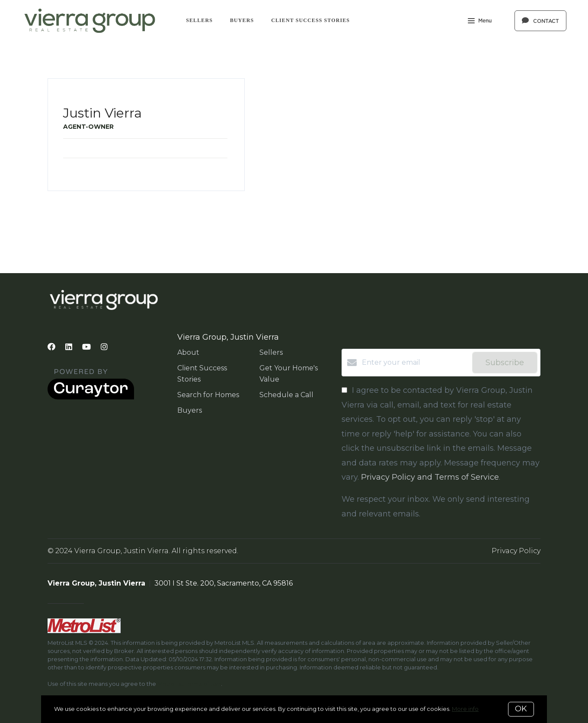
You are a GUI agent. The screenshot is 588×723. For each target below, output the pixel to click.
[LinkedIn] (69, 347)
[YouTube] (86, 347)
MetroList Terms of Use (189, 684)
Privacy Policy (516, 551)
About (188, 352)
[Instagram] (104, 347)
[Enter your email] (415, 363)
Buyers (242, 20)
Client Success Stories (310, 20)
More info (465, 709)
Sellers (199, 20)
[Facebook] (51, 347)
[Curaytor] (91, 397)
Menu (480, 22)
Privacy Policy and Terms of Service (430, 477)
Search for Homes (208, 395)
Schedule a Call (286, 395)
